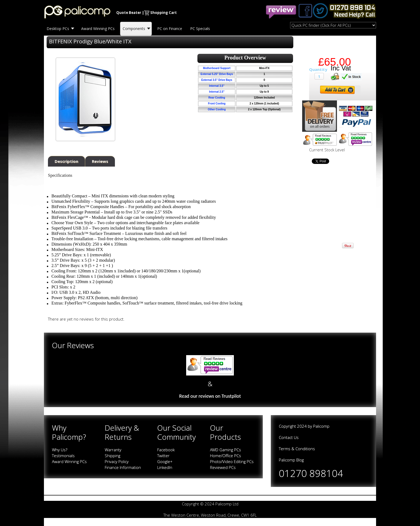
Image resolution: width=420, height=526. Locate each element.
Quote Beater (129, 13)
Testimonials (63, 456)
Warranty (113, 450)
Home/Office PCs (226, 456)
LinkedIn (165, 467)
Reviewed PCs (223, 467)
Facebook (166, 450)
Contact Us (289, 437)
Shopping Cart (164, 13)
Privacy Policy (117, 461)
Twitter (163, 456)
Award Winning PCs (69, 461)
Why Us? (60, 450)
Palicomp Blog (291, 460)
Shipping (112, 456)
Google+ (165, 461)
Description (66, 161)
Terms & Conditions (297, 449)
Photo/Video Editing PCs (232, 461)
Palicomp (321, 426)
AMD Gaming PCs (226, 450)
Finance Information (123, 467)
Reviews (100, 161)
